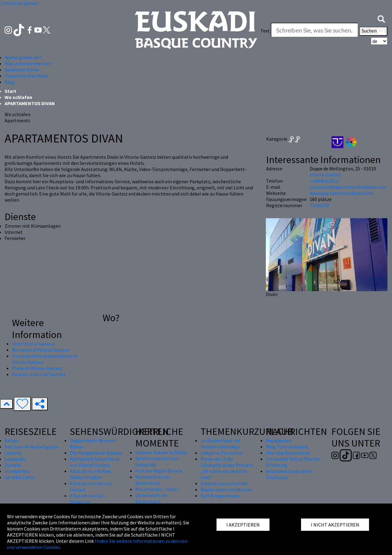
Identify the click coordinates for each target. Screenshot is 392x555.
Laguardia (15, 459)
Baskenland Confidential (226, 489)
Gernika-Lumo (20, 477)
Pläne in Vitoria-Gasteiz (37, 368)
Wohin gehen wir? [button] (23, 57)
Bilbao (11, 440)
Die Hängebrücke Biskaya (96, 453)
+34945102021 (324, 181)
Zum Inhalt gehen (19, 3)
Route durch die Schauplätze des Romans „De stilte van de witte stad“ (227, 468)
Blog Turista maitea (287, 447)
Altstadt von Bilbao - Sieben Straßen (92, 474)
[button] (381, 18)
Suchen (373, 31)
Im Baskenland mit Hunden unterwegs (221, 443)
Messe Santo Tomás (156, 489)
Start (10, 91)
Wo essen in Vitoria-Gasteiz (41, 350)
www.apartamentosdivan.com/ (342, 193)
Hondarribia (17, 471)
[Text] (315, 30)
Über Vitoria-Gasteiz (33, 344)
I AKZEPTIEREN (243, 525)
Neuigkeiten (279, 440)
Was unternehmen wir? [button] (29, 63)
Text (265, 31)
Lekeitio (13, 453)
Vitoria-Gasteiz (326, 175)
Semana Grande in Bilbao (162, 452)
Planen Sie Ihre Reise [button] (26, 76)
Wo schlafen (18, 97)
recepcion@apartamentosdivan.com (348, 187)
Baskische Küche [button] (22, 70)
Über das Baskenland (288, 453)
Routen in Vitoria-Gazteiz (39, 374)
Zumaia (12, 465)
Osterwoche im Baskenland (151, 498)
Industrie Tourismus (222, 453)
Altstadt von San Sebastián (87, 499)
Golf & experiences (220, 496)
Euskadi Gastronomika (224, 483)
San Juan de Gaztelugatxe (32, 447)
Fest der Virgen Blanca (159, 471)
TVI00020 (319, 205)
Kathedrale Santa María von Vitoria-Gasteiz (94, 462)
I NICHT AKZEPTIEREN (335, 525)
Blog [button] (10, 82)
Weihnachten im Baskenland (153, 480)
